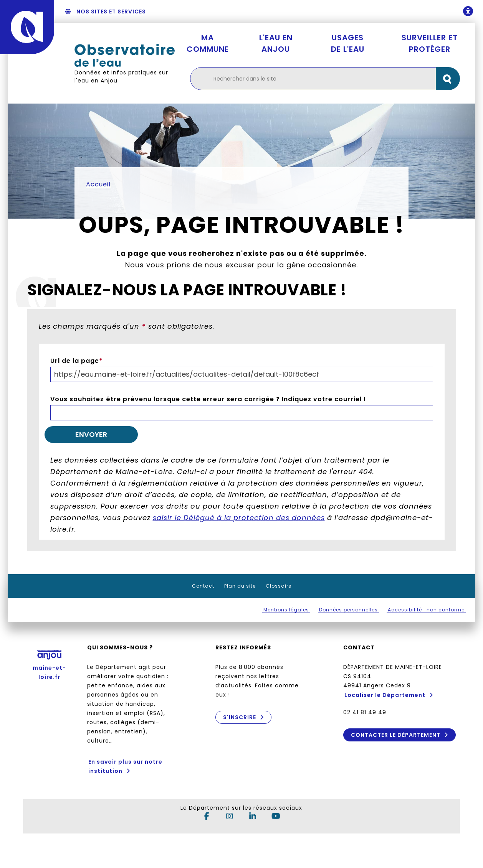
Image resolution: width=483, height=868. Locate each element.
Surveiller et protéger (430, 43)
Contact (203, 586)
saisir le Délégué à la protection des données (239, 518)
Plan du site (240, 586)
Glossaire (279, 586)
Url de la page (77, 361)
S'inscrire (239, 717)
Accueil (98, 184)
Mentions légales (286, 610)
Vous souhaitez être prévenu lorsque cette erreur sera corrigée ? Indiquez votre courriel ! (208, 399)
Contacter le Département (396, 735)
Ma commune (208, 43)
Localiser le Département (385, 695)
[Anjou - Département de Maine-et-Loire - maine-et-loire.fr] (27, 27)
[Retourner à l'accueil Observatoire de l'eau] (125, 55)
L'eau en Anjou (276, 43)
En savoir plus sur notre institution (125, 766)
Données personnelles (348, 610)
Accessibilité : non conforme (426, 610)
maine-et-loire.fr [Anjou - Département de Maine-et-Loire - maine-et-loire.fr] (49, 663)
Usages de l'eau (348, 43)
